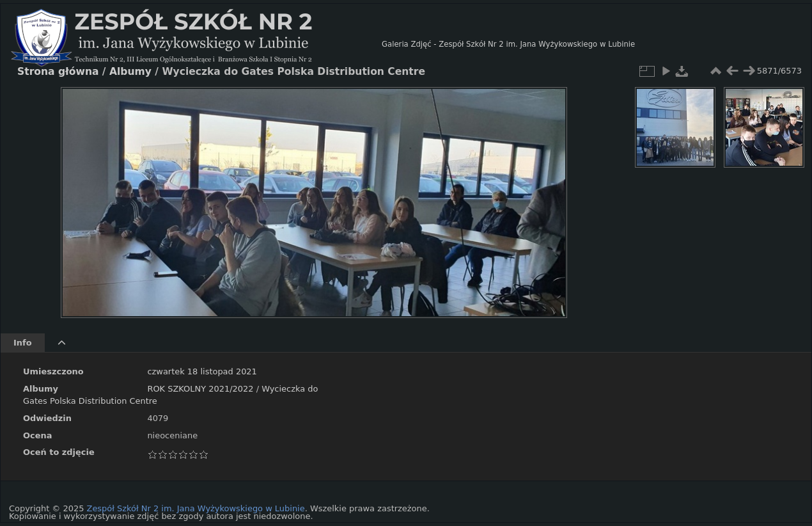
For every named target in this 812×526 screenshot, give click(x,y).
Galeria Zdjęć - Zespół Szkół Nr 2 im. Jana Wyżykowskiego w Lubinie (508, 44)
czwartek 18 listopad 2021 (202, 371)
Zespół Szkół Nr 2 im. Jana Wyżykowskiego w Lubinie (196, 508)
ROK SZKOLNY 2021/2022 (200, 389)
